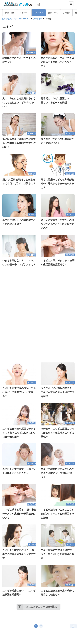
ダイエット (24, 13)
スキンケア (39, 13)
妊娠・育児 (53, 13)
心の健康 (66, 13)
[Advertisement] (38, 314)
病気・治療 (10, 13)
